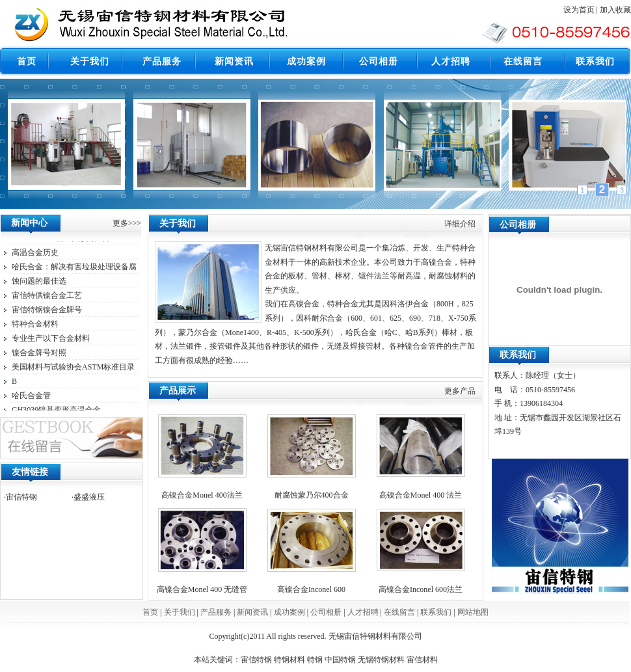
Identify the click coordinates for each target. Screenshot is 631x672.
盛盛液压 (89, 497)
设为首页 (579, 10)
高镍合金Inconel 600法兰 (421, 589)
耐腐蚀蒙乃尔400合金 (312, 495)
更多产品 (460, 391)
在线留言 (399, 612)
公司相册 (326, 612)
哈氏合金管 (31, 397)
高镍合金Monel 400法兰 (202, 495)
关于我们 (180, 612)
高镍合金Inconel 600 (311, 589)
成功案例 (289, 612)
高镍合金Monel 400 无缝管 (202, 589)
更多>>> (127, 223)
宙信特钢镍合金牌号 (47, 312)
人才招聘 (363, 612)
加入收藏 (615, 10)
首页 (150, 612)
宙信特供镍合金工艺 (47, 297)
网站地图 (473, 612)
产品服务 (216, 612)
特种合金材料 (35, 326)
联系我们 (436, 612)
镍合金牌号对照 (39, 355)
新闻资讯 (252, 612)
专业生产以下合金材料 (51, 340)
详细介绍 (460, 224)
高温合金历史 (35, 254)
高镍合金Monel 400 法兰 (421, 495)
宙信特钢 (21, 497)
